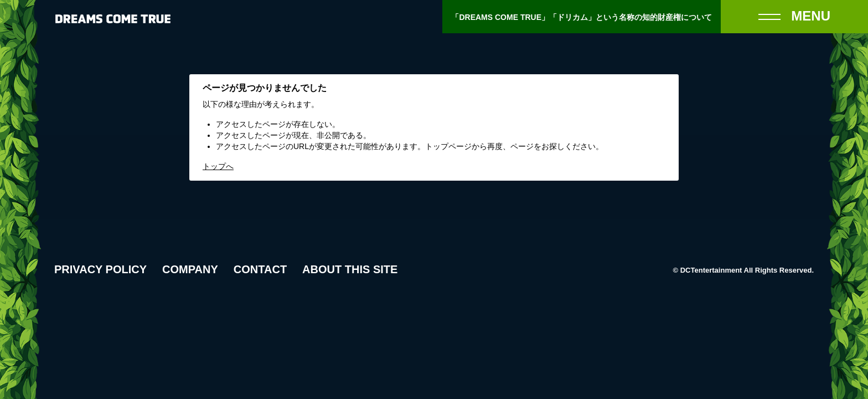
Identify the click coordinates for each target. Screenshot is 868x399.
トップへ (218, 166)
